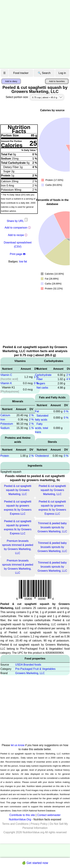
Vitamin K (6, 383)
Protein (5, 456)
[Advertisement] (33, 34)
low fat (23, 262)
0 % (66, 411)
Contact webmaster (49, 815)
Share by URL (18, 221)
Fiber (40, 379)
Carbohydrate (43, 375)
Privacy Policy (39, 824)
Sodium (5, 428)
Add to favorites (57, 81)
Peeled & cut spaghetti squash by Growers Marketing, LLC (18, 490)
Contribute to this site (22, 815)
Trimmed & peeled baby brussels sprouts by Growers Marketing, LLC (52, 527)
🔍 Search (44, 73)
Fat (37, 411)
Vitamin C (6, 375)
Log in (62, 73)
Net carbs (42, 388)
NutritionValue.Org (20, 819)
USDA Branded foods (28, 665)
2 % (31, 415)
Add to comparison (16, 228)
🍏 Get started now (35, 863)
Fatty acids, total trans (41, 428)
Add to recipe (16, 235)
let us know (18, 745)
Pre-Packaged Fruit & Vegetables (35, 669)
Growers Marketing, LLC (30, 673)
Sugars (41, 383)
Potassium (7, 424)
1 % (31, 428)
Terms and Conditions (15, 824)
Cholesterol (42, 456)
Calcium (5, 415)
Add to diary (11, 81)
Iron (3, 420)
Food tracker (21, 73)
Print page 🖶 (18, 254)
